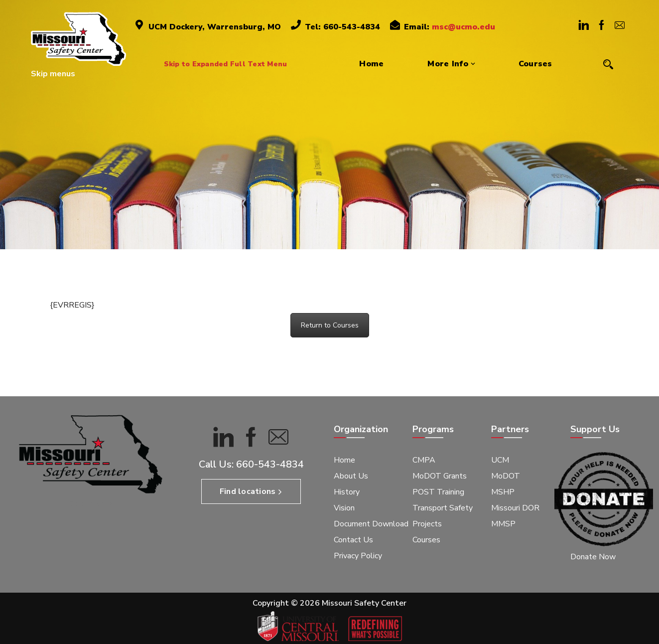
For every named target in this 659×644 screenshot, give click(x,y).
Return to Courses (330, 325)
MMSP (503, 524)
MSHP (503, 492)
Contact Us (353, 540)
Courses (426, 540)
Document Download (371, 524)
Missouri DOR (515, 508)
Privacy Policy (358, 556)
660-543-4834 (270, 464)
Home (344, 460)
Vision (344, 508)
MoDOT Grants (440, 476)
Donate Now (593, 557)
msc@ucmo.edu (463, 27)
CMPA (424, 460)
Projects (427, 524)
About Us (351, 476)
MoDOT (506, 476)
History (347, 492)
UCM (500, 460)
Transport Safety (443, 508)
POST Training (438, 492)
